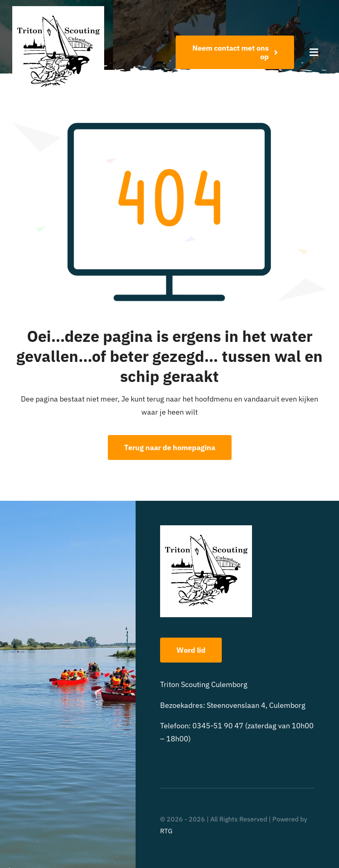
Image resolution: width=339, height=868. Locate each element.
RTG (166, 831)
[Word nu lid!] (235, 52)
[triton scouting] (58, 10)
